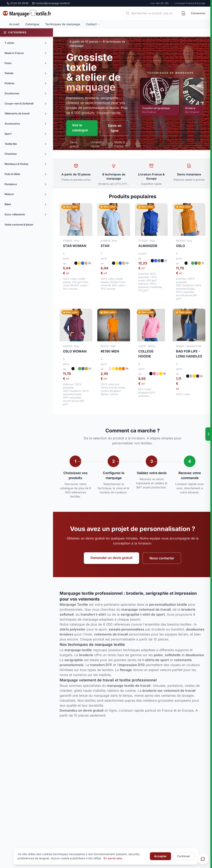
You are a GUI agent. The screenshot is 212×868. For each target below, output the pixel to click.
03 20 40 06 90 (18, 3)
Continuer (184, 856)
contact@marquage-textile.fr (51, 3)
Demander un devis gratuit (111, 558)
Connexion (198, 13)
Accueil (14, 24)
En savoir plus (113, 858)
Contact (93, 24)
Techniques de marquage (63, 24)
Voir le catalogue (80, 128)
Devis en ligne (115, 128)
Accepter (160, 856)
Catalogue (32, 24)
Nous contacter (162, 558)
